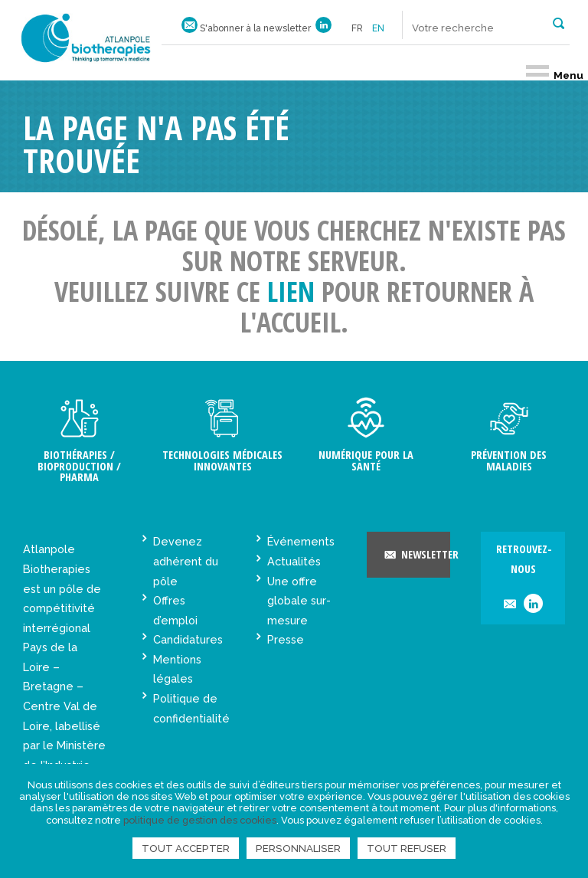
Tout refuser (407, 848)
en (378, 28)
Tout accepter (186, 848)
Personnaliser (298, 848)
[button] (559, 22)
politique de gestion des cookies (200, 820)
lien (291, 292)
